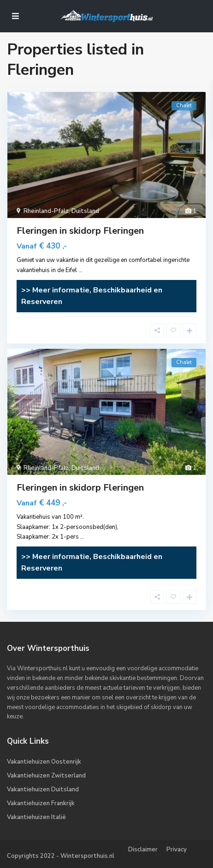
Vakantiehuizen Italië (36, 817)
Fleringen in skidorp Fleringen (80, 231)
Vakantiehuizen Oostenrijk (44, 762)
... (80, 270)
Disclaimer (143, 850)
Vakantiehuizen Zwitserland (46, 776)
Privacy (177, 850)
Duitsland (85, 211)
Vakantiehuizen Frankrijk (41, 803)
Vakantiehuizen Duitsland (43, 789)
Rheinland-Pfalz (46, 211)
